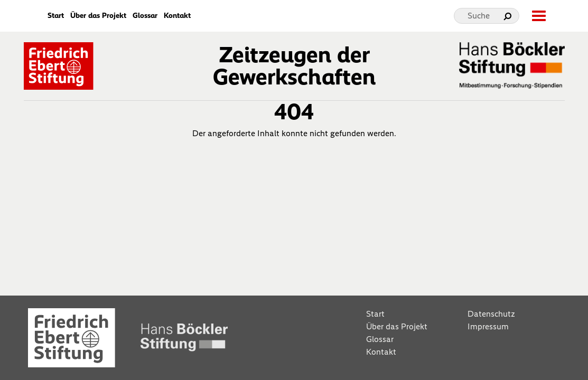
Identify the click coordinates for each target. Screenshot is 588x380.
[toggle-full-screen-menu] (538, 16)
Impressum (488, 326)
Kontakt (177, 16)
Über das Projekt (98, 16)
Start (56, 16)
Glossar (145, 16)
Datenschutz (491, 314)
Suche (479, 16)
